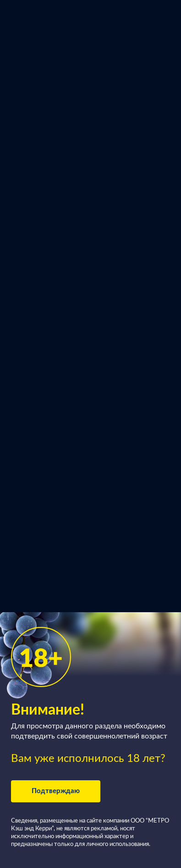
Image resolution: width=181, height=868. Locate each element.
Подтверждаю (56, 791)
